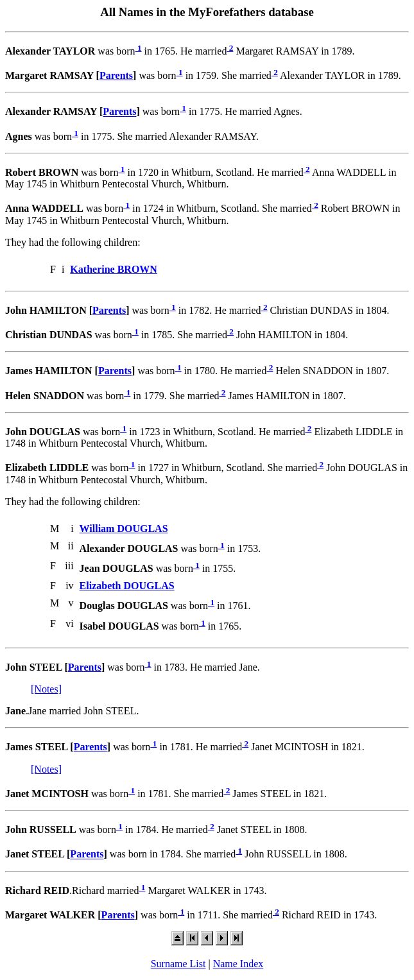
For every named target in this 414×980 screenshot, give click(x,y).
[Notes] (46, 689)
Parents (116, 75)
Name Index (238, 964)
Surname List (178, 964)
